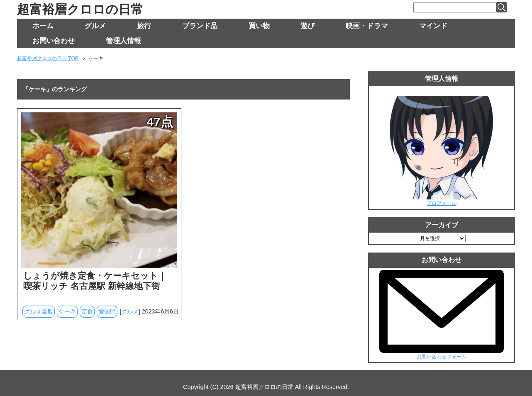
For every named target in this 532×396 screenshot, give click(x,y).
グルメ (95, 26)
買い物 (259, 26)
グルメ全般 (39, 311)
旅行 (144, 26)
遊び (307, 26)
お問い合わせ (54, 41)
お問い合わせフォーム (442, 357)
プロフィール (442, 203)
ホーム (43, 26)
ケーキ (67, 311)
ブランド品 (200, 26)
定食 (87, 311)
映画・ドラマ (367, 26)
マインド (433, 26)
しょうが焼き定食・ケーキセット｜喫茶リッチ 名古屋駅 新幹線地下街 (95, 281)
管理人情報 (123, 41)
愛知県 (107, 311)
